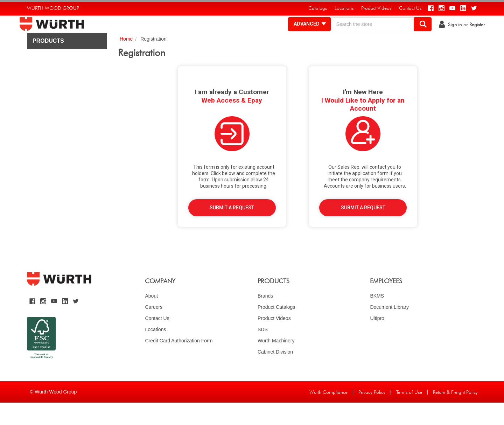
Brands (265, 318)
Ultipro (377, 341)
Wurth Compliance (328, 414)
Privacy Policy (372, 414)
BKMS (377, 318)
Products (48, 63)
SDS (263, 352)
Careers (154, 329)
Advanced (303, 35)
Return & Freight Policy (455, 414)
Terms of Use (409, 414)
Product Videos (274, 341)
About (151, 318)
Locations (155, 352)
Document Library (389, 329)
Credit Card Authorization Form (179, 363)
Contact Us (157, 341)
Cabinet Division (275, 374)
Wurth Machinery (276, 363)
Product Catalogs (276, 329)
